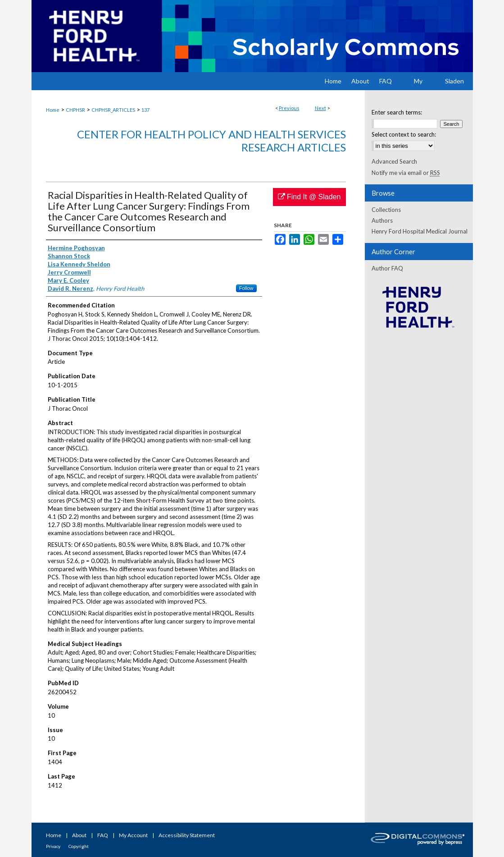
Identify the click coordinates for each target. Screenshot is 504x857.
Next (320, 108)
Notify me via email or (406, 173)
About (79, 835)
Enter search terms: (397, 112)
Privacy (53, 846)
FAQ (103, 835)
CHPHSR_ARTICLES (113, 110)
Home (53, 110)
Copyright (79, 846)
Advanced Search (394, 161)
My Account (133, 835)
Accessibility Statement (187, 835)
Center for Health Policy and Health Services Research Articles (211, 141)
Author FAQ (387, 268)
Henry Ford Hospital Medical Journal (420, 231)
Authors (382, 220)
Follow (246, 288)
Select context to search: (404, 134)
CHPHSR (75, 110)
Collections (386, 210)
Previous (289, 108)
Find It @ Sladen (309, 197)
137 (145, 110)
